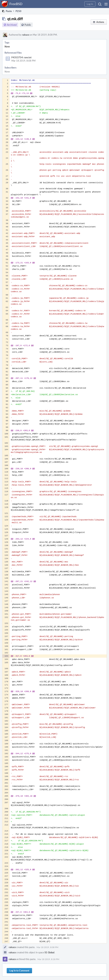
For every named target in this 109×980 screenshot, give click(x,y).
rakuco (26, 35)
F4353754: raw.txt (21, 57)
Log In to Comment (19, 971)
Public (28, 25)
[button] (106, 4)
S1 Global (49, 952)
